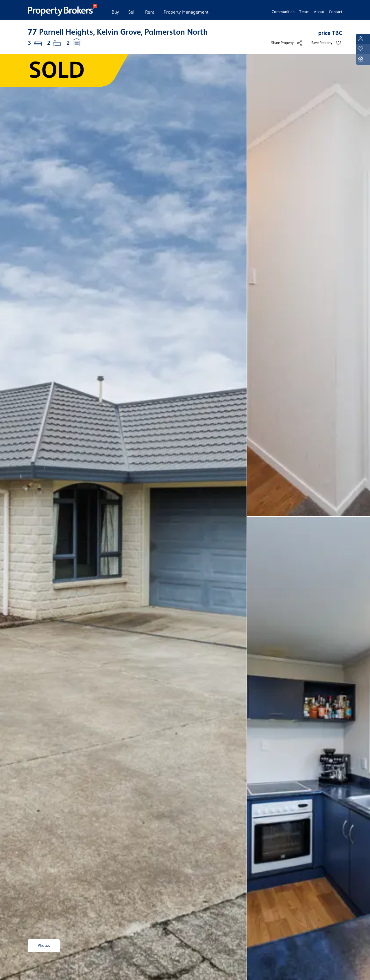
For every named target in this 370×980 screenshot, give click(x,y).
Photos (44, 946)
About (319, 12)
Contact (336, 12)
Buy (115, 12)
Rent (150, 12)
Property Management (186, 12)
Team (304, 12)
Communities (283, 12)
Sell (132, 12)
